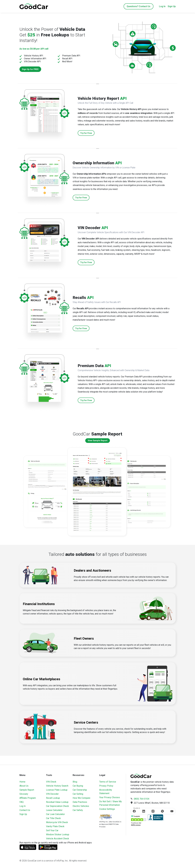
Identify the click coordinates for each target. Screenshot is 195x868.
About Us (24, 786)
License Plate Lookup (57, 790)
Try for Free (86, 133)
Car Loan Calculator (55, 814)
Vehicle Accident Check (58, 839)
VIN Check (51, 782)
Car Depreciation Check (57, 806)
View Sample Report (98, 441)
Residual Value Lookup (57, 802)
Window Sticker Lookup (58, 834)
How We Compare (81, 798)
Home (22, 782)
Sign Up (172, 6)
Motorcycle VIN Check (57, 822)
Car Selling (78, 794)
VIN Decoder (52, 794)
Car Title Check (53, 818)
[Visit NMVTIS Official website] (106, 817)
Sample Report (27, 790)
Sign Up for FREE (30, 69)
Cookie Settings (107, 809)
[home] (34, 6)
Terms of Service (108, 782)
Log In (162, 6)
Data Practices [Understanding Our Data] (80, 802)
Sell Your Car (52, 830)
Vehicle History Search (57, 786)
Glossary (24, 794)
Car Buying (78, 786)
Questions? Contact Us (139, 6)
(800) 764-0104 (142, 799)
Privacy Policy (106, 786)
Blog (75, 782)
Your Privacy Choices (110, 797)
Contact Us (25, 810)
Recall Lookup (53, 798)
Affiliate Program (28, 798)
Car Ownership (80, 790)
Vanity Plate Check (55, 826)
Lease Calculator (54, 810)
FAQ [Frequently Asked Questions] (21, 802)
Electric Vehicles (81, 806)
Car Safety (78, 810)
